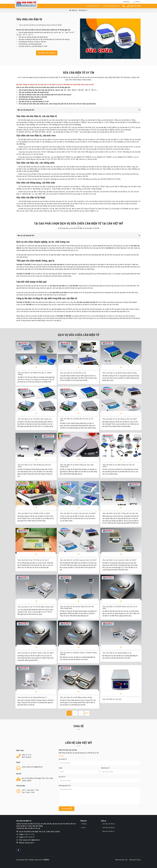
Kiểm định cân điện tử (111, 6)
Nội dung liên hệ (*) (100, 795)
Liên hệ (138, 2)
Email (78, 771)
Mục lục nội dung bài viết (26, 110)
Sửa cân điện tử (93, 6)
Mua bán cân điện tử (108, 831)
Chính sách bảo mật (121, 860)
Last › (87, 713)
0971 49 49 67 (27, 757)
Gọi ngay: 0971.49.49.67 (47, 53)
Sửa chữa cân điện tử (109, 824)
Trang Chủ (73, 10)
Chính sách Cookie (135, 860)
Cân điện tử (126, 2)
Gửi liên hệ (67, 808)
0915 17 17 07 (27, 755)
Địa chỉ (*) (100, 779)
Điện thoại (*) (121, 771)
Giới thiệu (84, 824)
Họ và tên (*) (100, 762)
